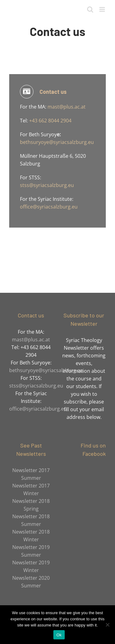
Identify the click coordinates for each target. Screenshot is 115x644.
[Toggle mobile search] (90, 9)
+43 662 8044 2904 (50, 121)
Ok (59, 635)
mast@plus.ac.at (66, 107)
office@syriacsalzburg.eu (49, 207)
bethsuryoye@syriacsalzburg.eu (57, 142)
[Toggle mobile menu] (103, 9)
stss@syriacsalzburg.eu (47, 185)
